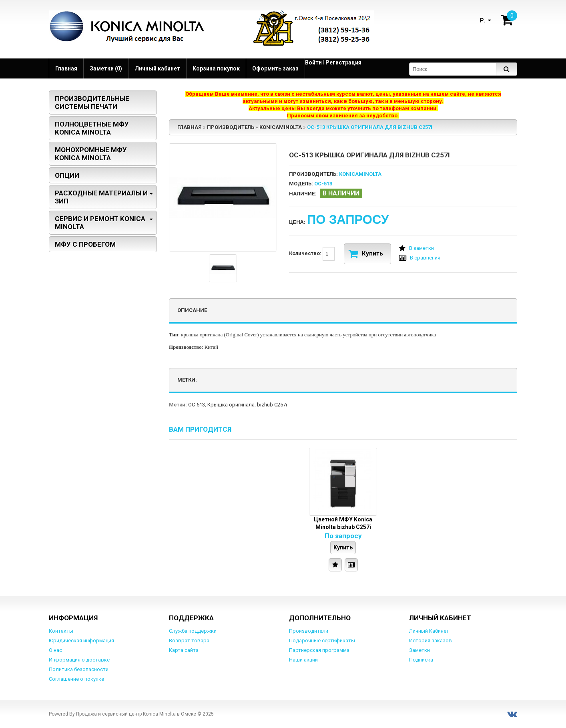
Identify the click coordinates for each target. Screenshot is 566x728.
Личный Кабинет (429, 631)
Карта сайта (184, 650)
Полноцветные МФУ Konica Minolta (92, 128)
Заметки (419, 650)
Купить (366, 254)
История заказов (431, 641)
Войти (313, 62)
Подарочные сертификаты (322, 641)
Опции (67, 175)
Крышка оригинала (231, 405)
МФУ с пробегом (85, 244)
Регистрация (343, 62)
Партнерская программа (319, 650)
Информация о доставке (79, 660)
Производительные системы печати (92, 103)
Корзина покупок (216, 68)
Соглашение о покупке (76, 679)
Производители (309, 631)
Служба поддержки (193, 631)
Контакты (61, 631)
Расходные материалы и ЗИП (101, 197)
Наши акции (303, 660)
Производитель (231, 127)
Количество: (312, 254)
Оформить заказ (275, 68)
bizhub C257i (272, 405)
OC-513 (197, 405)
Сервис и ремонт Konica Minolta (100, 223)
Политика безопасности (79, 669)
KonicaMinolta (281, 127)
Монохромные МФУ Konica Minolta (91, 154)
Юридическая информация (81, 641)
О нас (55, 650)
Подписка (421, 660)
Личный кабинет (157, 68)
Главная (66, 68)
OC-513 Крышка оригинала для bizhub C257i (370, 127)
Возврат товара (189, 641)
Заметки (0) (106, 68)
